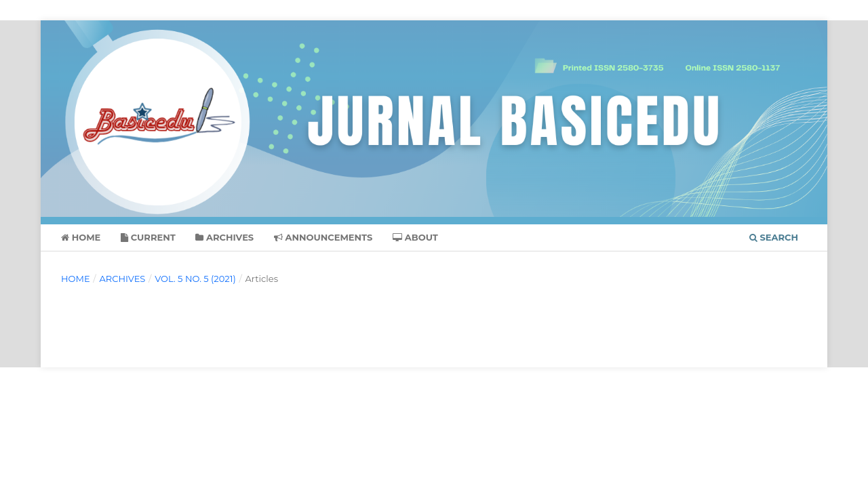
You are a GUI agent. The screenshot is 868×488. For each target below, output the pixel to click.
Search (774, 237)
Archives (224, 237)
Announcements (323, 237)
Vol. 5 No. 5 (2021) (195, 279)
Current (148, 237)
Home (81, 237)
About (415, 237)
